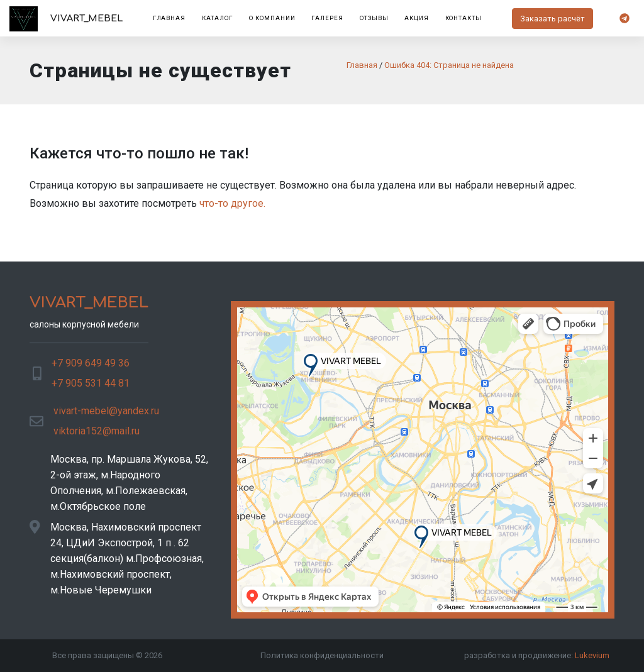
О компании (272, 18)
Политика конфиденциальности (322, 655)
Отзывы (374, 18)
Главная (169, 18)
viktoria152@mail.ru (97, 431)
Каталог (218, 18)
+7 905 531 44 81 (91, 383)
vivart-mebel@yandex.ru (106, 411)
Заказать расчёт (552, 19)
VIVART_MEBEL (66, 19)
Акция (417, 18)
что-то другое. (232, 203)
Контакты (464, 18)
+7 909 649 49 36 (91, 363)
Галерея (327, 18)
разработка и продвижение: (537, 655)
